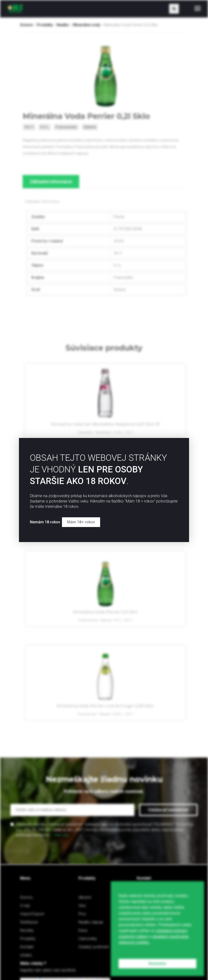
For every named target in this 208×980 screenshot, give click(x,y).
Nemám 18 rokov (46, 520)
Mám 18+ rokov (87, 520)
